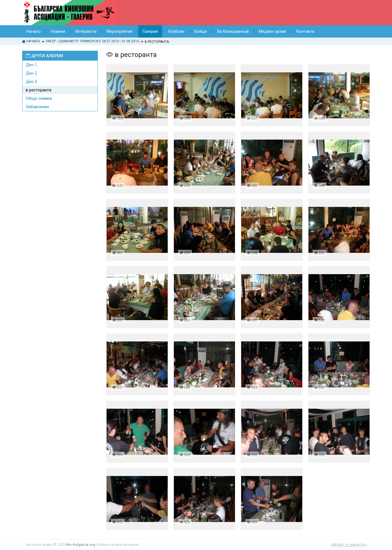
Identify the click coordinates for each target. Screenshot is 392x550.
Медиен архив (272, 31)
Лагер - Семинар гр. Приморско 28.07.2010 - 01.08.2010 (92, 41)
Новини (58, 31)
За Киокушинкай (233, 31)
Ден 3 (31, 82)
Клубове (176, 31)
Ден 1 (31, 65)
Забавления (37, 107)
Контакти (305, 31)
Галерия (150, 31)
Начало (34, 31)
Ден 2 (31, 73)
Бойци (201, 31)
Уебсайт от (349, 545)
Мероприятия (119, 31)
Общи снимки (39, 98)
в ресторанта (39, 90)
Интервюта (86, 31)
